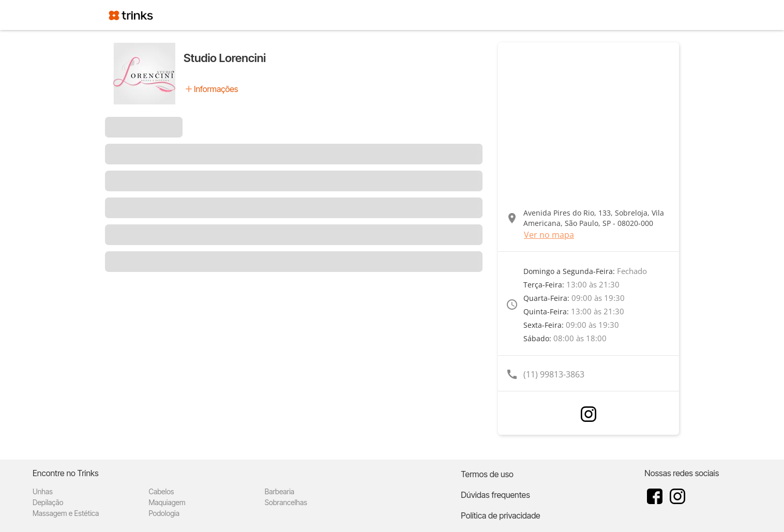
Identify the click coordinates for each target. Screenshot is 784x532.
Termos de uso (487, 474)
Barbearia (280, 491)
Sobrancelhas (286, 502)
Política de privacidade (500, 515)
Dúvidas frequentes (495, 495)
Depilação (48, 502)
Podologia (164, 513)
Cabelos (161, 491)
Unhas (43, 491)
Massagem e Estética (66, 513)
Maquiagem (167, 502)
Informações (216, 89)
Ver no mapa (549, 235)
